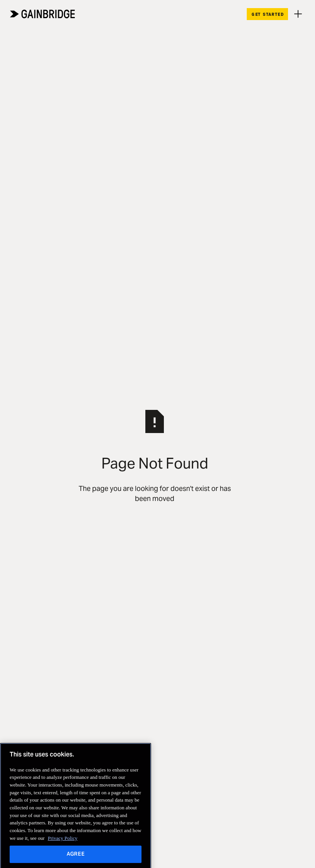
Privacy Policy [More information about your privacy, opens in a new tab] (63, 842)
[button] (298, 14)
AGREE (76, 859)
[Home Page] (42, 14)
